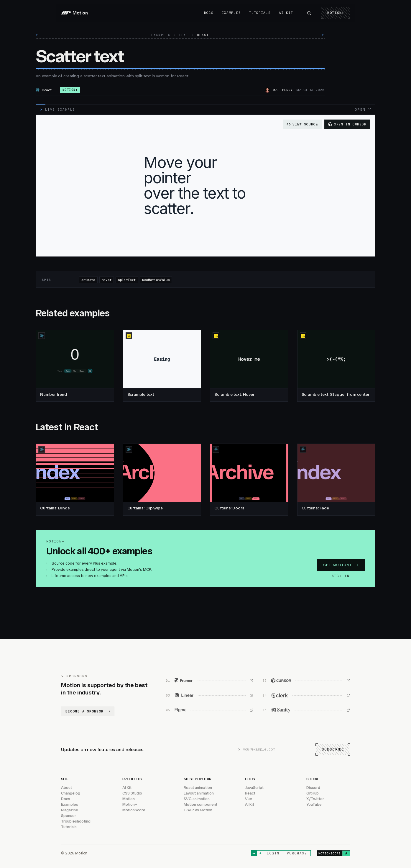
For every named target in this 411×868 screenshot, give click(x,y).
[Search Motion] (309, 13)
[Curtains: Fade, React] (336, 480)
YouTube (314, 804)
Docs (209, 13)
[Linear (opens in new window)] (210, 695)
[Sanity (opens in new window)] (306, 710)
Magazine (70, 810)
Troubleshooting (76, 821)
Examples (231, 13)
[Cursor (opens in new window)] (306, 681)
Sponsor (69, 816)
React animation (198, 788)
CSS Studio (132, 793)
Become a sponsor (88, 711)
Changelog (71, 793)
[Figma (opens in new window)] (210, 710)
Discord (313, 788)
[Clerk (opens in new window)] (306, 695)
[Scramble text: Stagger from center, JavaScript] (336, 366)
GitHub (313, 793)
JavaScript (254, 788)
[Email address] (277, 749)
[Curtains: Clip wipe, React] (162, 480)
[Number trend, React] (75, 366)
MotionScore (134, 810)
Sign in (341, 576)
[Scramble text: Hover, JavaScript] (249, 366)
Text (184, 35)
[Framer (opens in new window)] (210, 681)
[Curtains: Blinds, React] (75, 480)
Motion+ (336, 13)
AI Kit (286, 13)
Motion (129, 799)
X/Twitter (315, 799)
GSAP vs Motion (198, 810)
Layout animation (199, 793)
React (250, 793)
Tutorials (260, 13)
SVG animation (197, 799)
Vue (249, 799)
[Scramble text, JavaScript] (162, 366)
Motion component (200, 804)
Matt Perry (283, 90)
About (66, 788)
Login (273, 853)
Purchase (297, 853)
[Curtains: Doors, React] (249, 480)
